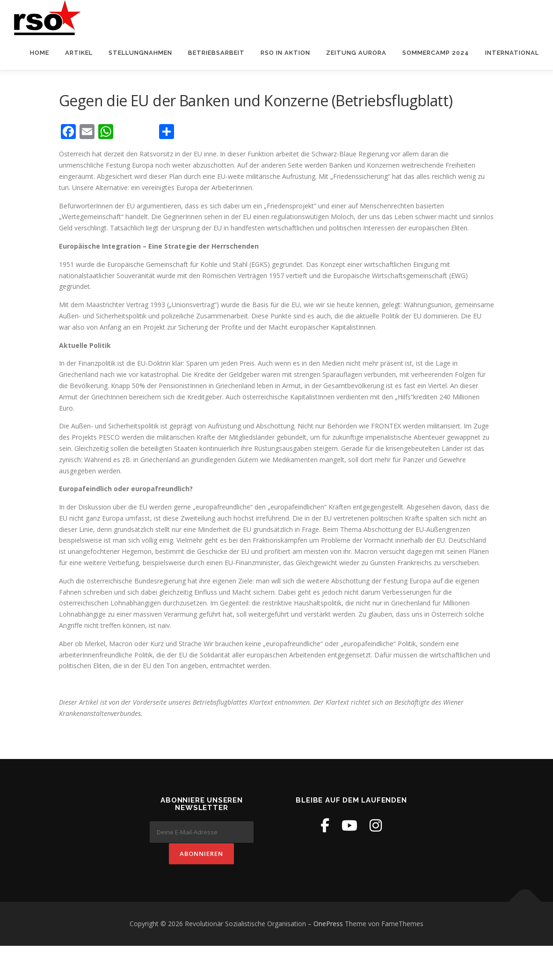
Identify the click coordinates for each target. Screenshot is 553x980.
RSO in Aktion (285, 53)
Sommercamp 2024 (436, 53)
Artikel (79, 53)
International (512, 53)
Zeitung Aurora (356, 53)
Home (40, 53)
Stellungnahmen (140, 53)
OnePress (328, 924)
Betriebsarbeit (216, 53)
